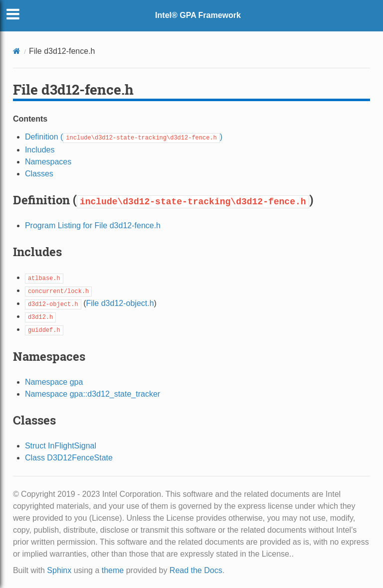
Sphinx (59, 570)
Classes (39, 174)
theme (113, 570)
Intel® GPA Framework (198, 15)
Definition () (124, 137)
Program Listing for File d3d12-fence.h (93, 225)
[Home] (17, 51)
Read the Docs (196, 570)
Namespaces (48, 162)
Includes (40, 150)
